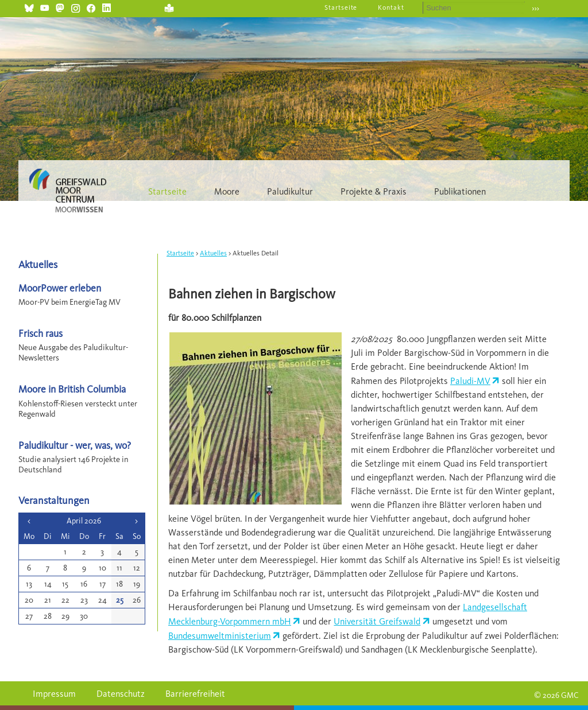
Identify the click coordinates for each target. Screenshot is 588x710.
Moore (227, 191)
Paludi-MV (470, 381)
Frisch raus (40, 333)
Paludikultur (290, 191)
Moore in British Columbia (72, 389)
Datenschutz (121, 694)
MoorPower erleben (60, 288)
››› (535, 8)
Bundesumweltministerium (220, 636)
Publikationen (460, 191)
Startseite (341, 7)
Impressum (54, 694)
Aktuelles (213, 253)
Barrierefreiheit (195, 694)
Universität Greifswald (377, 621)
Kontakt (391, 7)
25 (120, 600)
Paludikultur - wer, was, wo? (75, 445)
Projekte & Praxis (374, 191)
